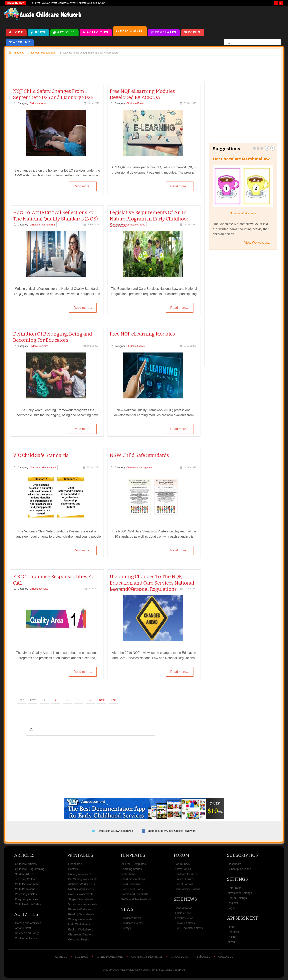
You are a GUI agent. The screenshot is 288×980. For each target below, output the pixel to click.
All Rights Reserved (173, 970)
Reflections (128, 874)
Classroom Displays (81, 935)
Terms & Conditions (110, 957)
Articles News (183, 913)
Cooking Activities (26, 938)
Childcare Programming (42, 225)
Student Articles (25, 874)
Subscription (243, 855)
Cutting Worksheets (80, 874)
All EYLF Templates (134, 864)
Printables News (185, 923)
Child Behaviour (25, 889)
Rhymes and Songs (27, 933)
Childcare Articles (136, 225)
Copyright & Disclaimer (147, 957)
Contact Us (226, 957)
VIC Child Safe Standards (41, 455)
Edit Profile (235, 888)
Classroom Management (43, 468)
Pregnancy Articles (27, 900)
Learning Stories (132, 869)
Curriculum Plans (132, 889)
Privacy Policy (180, 957)
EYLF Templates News (189, 928)
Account (21, 42)
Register (233, 903)
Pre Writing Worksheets (83, 879)
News (40, 32)
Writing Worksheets (80, 919)
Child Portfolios (131, 884)
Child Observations (133, 879)
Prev (267, 148)
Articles (66, 32)
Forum (194, 32)
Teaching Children (26, 879)
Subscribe (204, 957)
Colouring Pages (79, 940)
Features (233, 932)
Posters (73, 869)
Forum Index (183, 864)
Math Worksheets (79, 924)
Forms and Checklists (135, 894)
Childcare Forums (186, 874)
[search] (252, 45)
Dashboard (235, 864)
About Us (61, 957)
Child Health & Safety (28, 905)
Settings (237, 879)
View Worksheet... (257, 243)
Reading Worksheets (81, 914)
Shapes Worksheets (81, 900)
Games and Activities (28, 923)
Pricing (232, 937)
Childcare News (38, 103)
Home (18, 32)
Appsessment (242, 918)
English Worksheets (80, 930)
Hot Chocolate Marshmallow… (242, 159)
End (113, 700)
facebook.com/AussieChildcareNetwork (172, 831)
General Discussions (187, 889)
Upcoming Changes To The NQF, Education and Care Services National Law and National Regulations (152, 583)
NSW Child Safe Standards (139, 455)
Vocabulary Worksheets (83, 905)
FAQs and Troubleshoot (136, 900)
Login (231, 908)
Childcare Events (136, 103)
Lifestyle (126, 928)
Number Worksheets (243, 213)
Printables (132, 31)
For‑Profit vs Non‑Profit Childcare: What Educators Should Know (67, 3)
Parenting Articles (26, 894)
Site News (185, 899)
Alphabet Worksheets (81, 884)
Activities (97, 32)
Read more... (83, 186)
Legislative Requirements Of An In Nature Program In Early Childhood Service (150, 219)
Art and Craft (23, 928)
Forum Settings (237, 898)
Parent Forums (184, 884)
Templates (165, 32)
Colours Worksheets (81, 894)
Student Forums (185, 879)
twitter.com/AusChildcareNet (116, 831)
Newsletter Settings (240, 893)
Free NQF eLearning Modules (142, 334)
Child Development (27, 884)
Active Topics (183, 869)
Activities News (184, 918)
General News (184, 908)
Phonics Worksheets (81, 910)
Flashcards (75, 864)
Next (102, 700)
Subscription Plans (239, 869)
